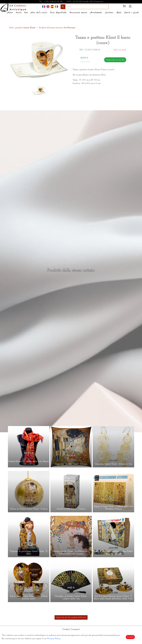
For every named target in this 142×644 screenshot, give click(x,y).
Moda (119, 13)
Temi (26, 13)
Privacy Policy (54, 639)
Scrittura (109, 13)
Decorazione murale (78, 13)
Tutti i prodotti (23, 28)
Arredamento (96, 13)
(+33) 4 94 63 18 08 (53, 2)
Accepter (130, 637)
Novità (19, 13)
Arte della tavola (39, 13)
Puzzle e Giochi (132, 13)
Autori (10, 13)
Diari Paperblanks (58, 13)
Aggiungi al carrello (115, 60)
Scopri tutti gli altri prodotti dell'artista (71, 617)
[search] (87, 7)
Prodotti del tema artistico (57, 28)
